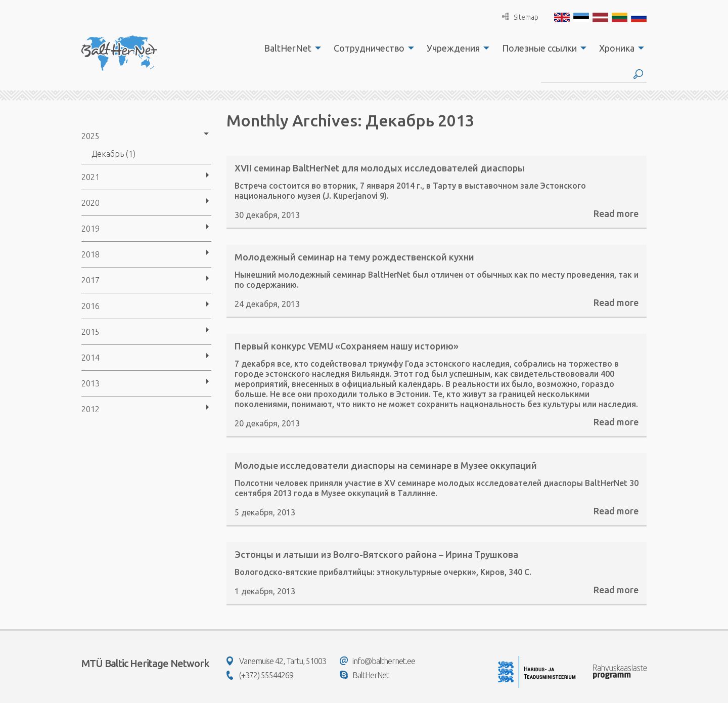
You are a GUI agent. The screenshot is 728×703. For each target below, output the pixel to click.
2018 (90, 254)
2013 (90, 383)
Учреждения (453, 48)
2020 (90, 203)
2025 (90, 136)
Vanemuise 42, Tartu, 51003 (276, 661)
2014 (90, 358)
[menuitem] (290, 48)
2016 (90, 306)
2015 (90, 332)
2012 (90, 409)
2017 (90, 280)
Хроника (617, 48)
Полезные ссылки (539, 48)
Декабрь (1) (113, 154)
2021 (90, 177)
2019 (90, 229)
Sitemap (520, 17)
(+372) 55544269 (260, 675)
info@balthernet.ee (377, 661)
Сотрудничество (369, 48)
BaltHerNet (288, 48)
